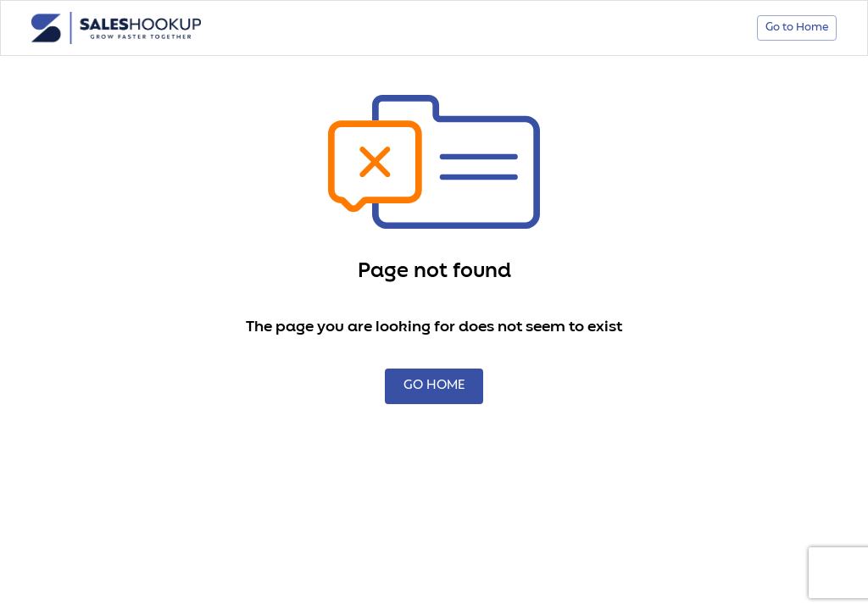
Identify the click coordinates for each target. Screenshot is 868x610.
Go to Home (797, 28)
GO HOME (434, 386)
